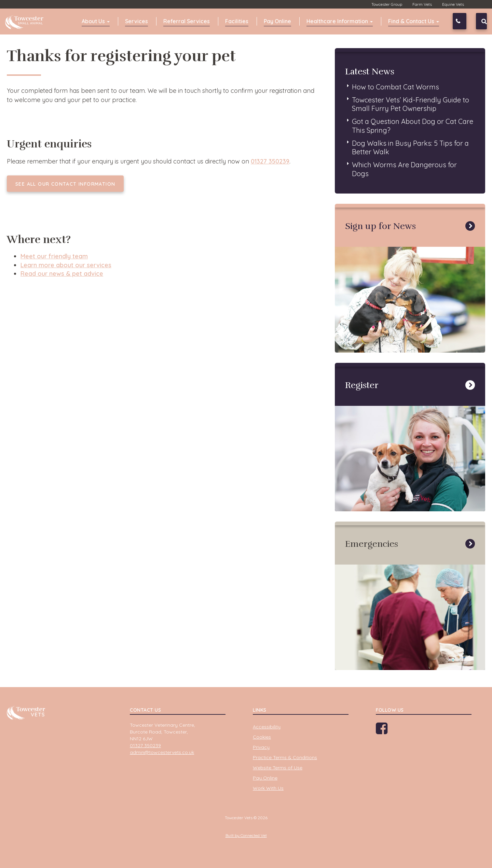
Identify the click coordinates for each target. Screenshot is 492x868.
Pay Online (277, 21)
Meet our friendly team (54, 256)
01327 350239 (465, 21)
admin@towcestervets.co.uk (162, 752)
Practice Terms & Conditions (285, 757)
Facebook (388, 731)
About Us (96, 21)
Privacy (261, 747)
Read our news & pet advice (62, 274)
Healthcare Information (340, 21)
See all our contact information (65, 184)
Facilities (237, 21)
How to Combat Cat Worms (395, 87)
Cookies (262, 737)
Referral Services (187, 21)
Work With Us (268, 788)
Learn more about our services (66, 265)
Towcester (26, 20)
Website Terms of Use (278, 768)
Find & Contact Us (414, 21)
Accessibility (267, 727)
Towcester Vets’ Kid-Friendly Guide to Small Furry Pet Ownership (411, 104)
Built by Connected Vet (246, 835)
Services (136, 21)
